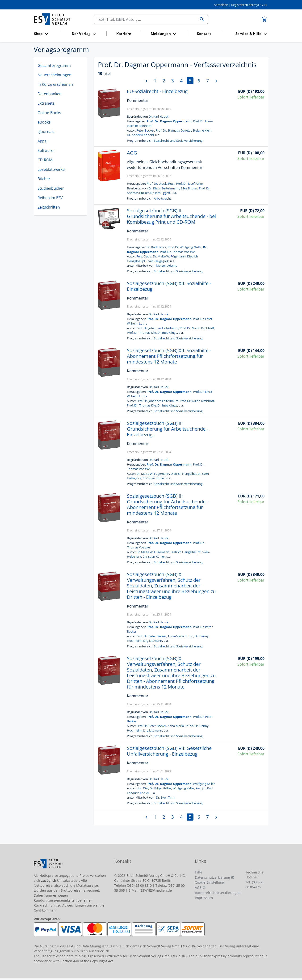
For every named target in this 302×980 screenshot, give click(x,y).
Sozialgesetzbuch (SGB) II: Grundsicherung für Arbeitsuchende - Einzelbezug (168, 429)
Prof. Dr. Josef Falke (189, 184)
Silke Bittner (189, 188)
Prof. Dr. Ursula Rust (161, 184)
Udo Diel (142, 788)
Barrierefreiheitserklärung (216, 893)
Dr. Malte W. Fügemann (169, 256)
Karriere (124, 34)
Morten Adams (166, 265)
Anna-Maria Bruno (180, 636)
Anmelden (221, 5)
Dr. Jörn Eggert (160, 193)
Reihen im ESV (50, 198)
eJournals (46, 132)
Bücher (44, 179)
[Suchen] (145, 19)
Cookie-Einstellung (210, 882)
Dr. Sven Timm (166, 797)
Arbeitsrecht (162, 198)
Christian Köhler (154, 478)
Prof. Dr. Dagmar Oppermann (169, 121)
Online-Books (49, 113)
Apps (42, 141)
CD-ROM (45, 160)
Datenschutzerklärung (212, 877)
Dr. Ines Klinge (167, 333)
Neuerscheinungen (55, 75)
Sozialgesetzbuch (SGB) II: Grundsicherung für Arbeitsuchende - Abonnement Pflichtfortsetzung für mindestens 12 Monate (168, 504)
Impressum (204, 898)
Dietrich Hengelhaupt (186, 474)
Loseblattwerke (51, 169)
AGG (132, 153)
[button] (46, 34)
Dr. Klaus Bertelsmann (164, 188)
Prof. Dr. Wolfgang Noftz (185, 247)
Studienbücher (51, 188)
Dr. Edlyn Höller (160, 788)
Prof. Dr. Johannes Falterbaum (157, 328)
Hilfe (199, 872)
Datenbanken (50, 94)
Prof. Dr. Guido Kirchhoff (197, 328)
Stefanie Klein (202, 130)
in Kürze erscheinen (55, 84)
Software (45, 150)
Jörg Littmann (153, 641)
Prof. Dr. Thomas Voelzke (177, 252)
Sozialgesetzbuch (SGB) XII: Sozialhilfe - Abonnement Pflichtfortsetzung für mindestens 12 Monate (169, 356)
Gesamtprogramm (54, 65)
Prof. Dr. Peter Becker (151, 636)
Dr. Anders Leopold (140, 135)
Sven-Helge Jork (158, 261)
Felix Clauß (144, 256)
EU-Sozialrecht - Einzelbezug (157, 91)
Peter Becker (145, 130)
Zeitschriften (49, 207)
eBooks (44, 122)
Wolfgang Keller (204, 784)
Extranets (46, 103)
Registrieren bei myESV (247, 5)
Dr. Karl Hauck (159, 116)
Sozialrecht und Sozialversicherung (178, 141)
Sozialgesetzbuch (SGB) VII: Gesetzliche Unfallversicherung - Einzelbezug (169, 751)
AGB (198, 888)
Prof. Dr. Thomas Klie (141, 333)
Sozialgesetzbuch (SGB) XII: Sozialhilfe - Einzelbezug (169, 286)
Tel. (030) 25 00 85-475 (255, 885)
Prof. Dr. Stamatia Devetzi (173, 130)
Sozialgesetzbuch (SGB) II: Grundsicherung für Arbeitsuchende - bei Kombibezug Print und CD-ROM (171, 216)
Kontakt (204, 34)
